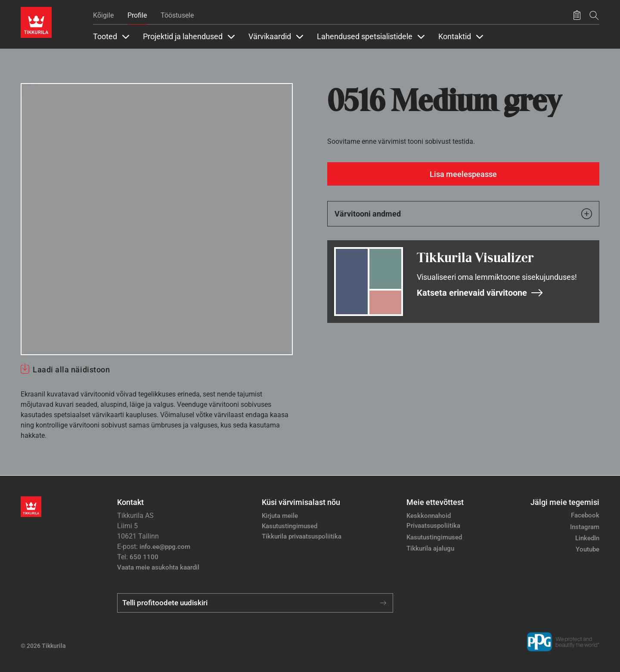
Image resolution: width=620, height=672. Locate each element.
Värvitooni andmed (463, 214)
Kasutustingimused (290, 526)
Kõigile (103, 15)
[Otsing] (594, 15)
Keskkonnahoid (429, 516)
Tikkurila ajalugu (430, 548)
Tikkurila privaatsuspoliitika (302, 536)
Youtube (587, 549)
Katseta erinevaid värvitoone (480, 293)
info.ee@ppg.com (165, 547)
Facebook (585, 515)
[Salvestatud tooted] (577, 15)
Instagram (585, 527)
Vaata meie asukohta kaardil (158, 567)
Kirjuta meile (280, 516)
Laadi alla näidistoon (71, 370)
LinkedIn (587, 538)
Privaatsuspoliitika (433, 526)
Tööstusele (177, 15)
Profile (137, 15)
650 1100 (144, 557)
